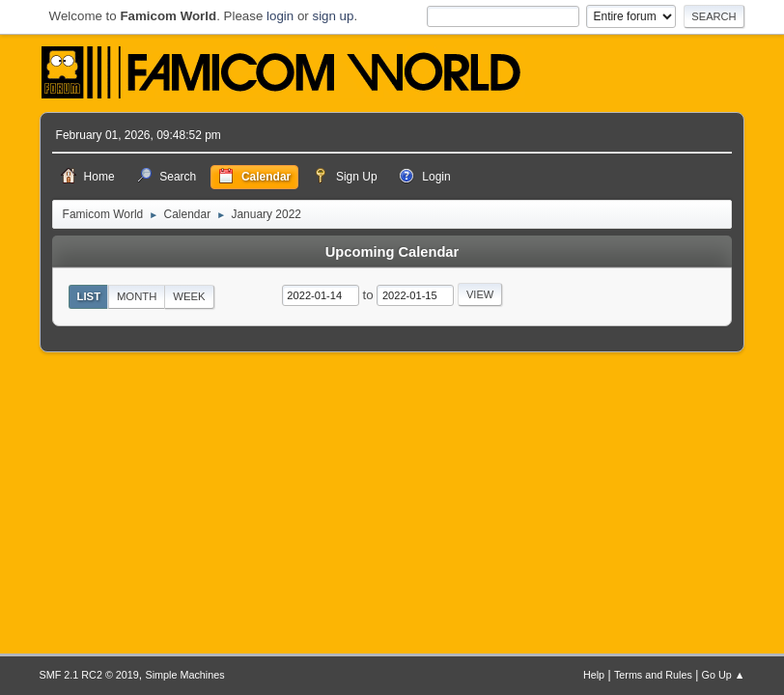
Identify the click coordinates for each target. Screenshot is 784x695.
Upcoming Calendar (392, 252)
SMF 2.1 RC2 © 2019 (89, 675)
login (280, 16)
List (89, 296)
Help (594, 675)
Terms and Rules (653, 675)
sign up (333, 16)
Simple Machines (185, 675)
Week (189, 296)
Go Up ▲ (724, 675)
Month (137, 296)
